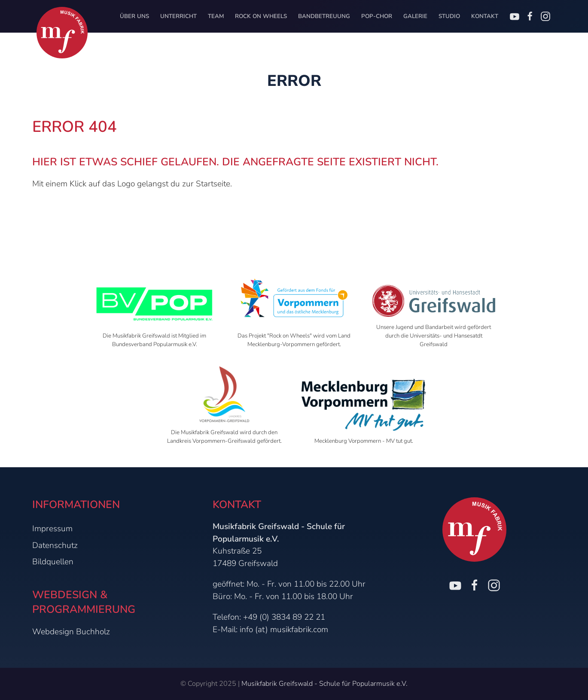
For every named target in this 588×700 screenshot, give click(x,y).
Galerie (415, 16)
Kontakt (485, 16)
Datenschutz (55, 545)
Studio (449, 16)
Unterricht (178, 16)
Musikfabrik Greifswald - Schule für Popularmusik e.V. (324, 684)
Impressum (52, 529)
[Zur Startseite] (62, 33)
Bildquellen (53, 562)
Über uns (134, 16)
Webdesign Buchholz (71, 632)
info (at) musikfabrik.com (284, 630)
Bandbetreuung (324, 16)
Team (216, 16)
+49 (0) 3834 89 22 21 (284, 617)
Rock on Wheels (261, 16)
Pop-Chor (377, 16)
